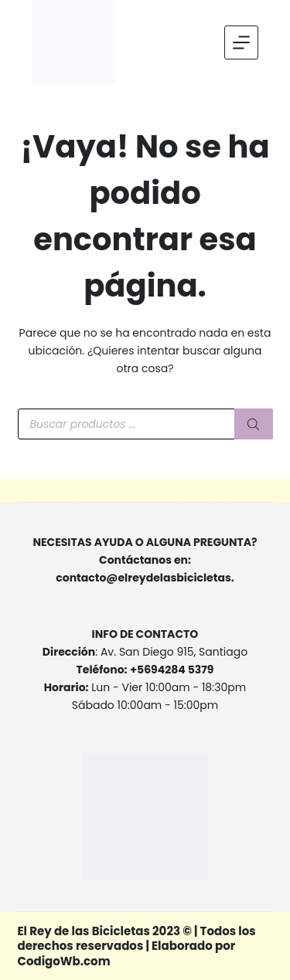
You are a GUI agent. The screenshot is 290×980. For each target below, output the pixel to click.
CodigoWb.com (64, 961)
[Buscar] (254, 424)
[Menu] (241, 42)
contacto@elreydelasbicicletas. (145, 578)
